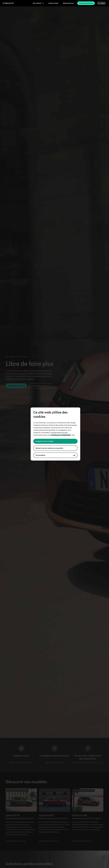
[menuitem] (38, 3)
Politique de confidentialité (61, 435)
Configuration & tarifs (86, 3)
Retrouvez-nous (68, 3)
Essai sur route (53, 3)
